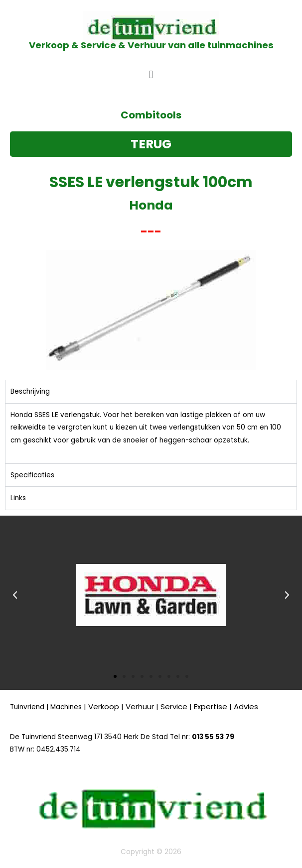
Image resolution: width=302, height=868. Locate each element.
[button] (151, 74)
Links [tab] (18, 498)
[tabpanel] (151, 433)
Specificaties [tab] (32, 475)
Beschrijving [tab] (30, 391)
